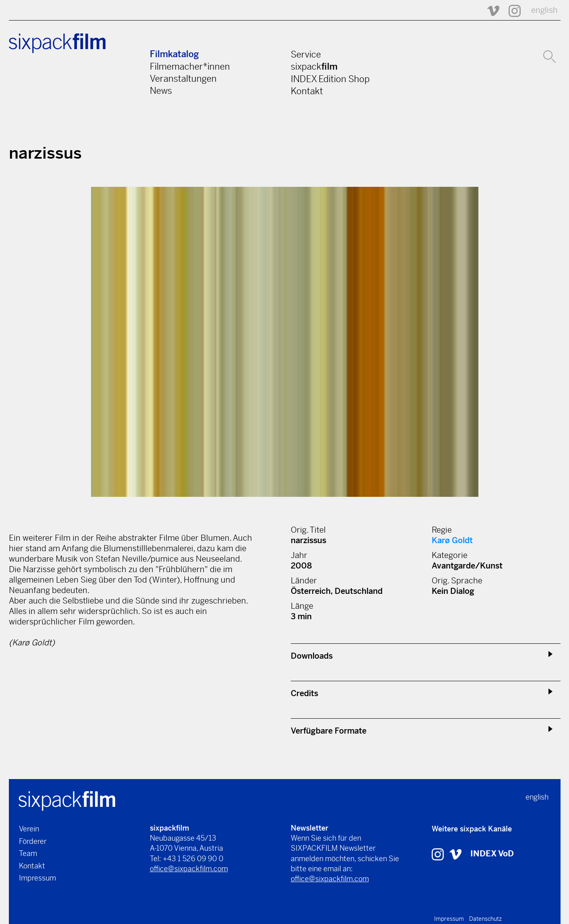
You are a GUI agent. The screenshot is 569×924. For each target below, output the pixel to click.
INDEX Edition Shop (330, 79)
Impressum (37, 878)
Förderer (33, 841)
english (544, 10)
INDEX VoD (492, 854)
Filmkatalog (174, 54)
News (161, 91)
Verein (29, 829)
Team (28, 853)
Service (306, 54)
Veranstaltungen (183, 79)
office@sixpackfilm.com (189, 869)
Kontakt (307, 91)
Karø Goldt (452, 541)
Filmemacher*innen (190, 66)
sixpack (314, 66)
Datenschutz (485, 919)
